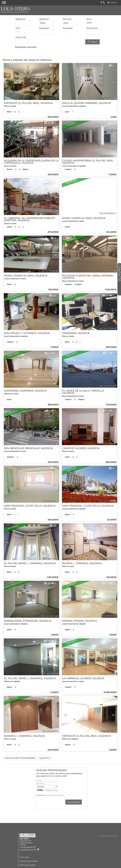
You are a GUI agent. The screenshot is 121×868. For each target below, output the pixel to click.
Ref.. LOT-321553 (49, 328)
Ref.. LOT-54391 (107, 559)
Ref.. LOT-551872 (107, 616)
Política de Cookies (27, 865)
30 (105, 526)
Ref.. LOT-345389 (107, 213)
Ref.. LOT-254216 (107, 731)
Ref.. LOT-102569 (49, 559)
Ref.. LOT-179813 (49, 501)
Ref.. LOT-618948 (49, 98)
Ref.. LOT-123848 (107, 501)
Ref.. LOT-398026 (49, 156)
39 (105, 583)
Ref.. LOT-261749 (49, 731)
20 (53, 296)
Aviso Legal (24, 857)
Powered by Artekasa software (108, 836)
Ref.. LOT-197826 (107, 443)
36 (47, 641)
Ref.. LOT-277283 (107, 328)
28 (47, 583)
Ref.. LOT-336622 (107, 674)
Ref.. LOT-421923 (49, 674)
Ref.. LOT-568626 (49, 616)
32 (105, 641)
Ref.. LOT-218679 (49, 443)
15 (53, 468)
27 (105, 296)
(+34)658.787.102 (28, 850)
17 (106, 698)
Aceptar (51, 795)
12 (111, 123)
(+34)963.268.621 (28, 847)
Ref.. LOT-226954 (48, 386)
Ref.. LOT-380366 (107, 156)
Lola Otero (24, 839)
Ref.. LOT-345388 (49, 271)
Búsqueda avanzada (26, 47)
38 (47, 181)
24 (111, 238)
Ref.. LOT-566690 (107, 98)
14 (105, 411)
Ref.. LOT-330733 (107, 271)
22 (53, 526)
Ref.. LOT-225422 (107, 386)
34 (47, 123)
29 (53, 66)
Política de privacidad (54, 795)
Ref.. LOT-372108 (49, 213)
